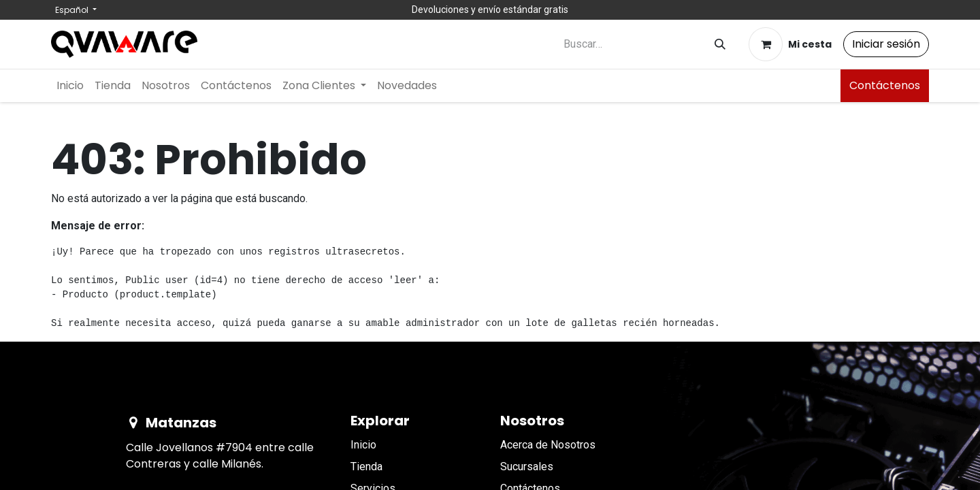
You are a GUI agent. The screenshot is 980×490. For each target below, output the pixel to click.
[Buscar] (720, 45)
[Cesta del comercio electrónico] (790, 44)
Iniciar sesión (886, 44)
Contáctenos (885, 85)
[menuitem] (70, 86)
